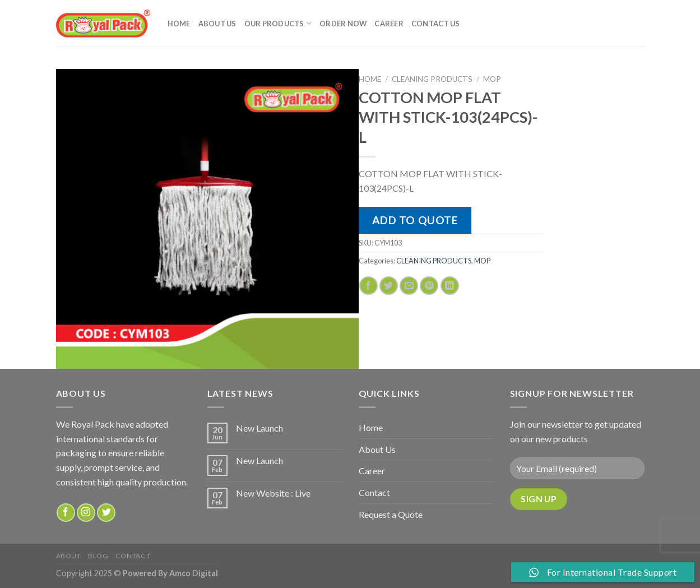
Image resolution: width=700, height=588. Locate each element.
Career (389, 24)
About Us (217, 24)
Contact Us (436, 24)
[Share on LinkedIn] (450, 286)
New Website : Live (273, 493)
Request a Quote (391, 514)
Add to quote (415, 220)
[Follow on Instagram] (86, 513)
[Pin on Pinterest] (429, 286)
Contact (374, 492)
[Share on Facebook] (368, 286)
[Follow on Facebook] (66, 513)
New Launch (259, 428)
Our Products (278, 23)
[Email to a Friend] (409, 286)
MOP (492, 79)
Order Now (343, 24)
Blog (98, 556)
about (69, 556)
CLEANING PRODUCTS (432, 79)
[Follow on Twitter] (106, 513)
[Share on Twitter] (389, 286)
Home (179, 24)
